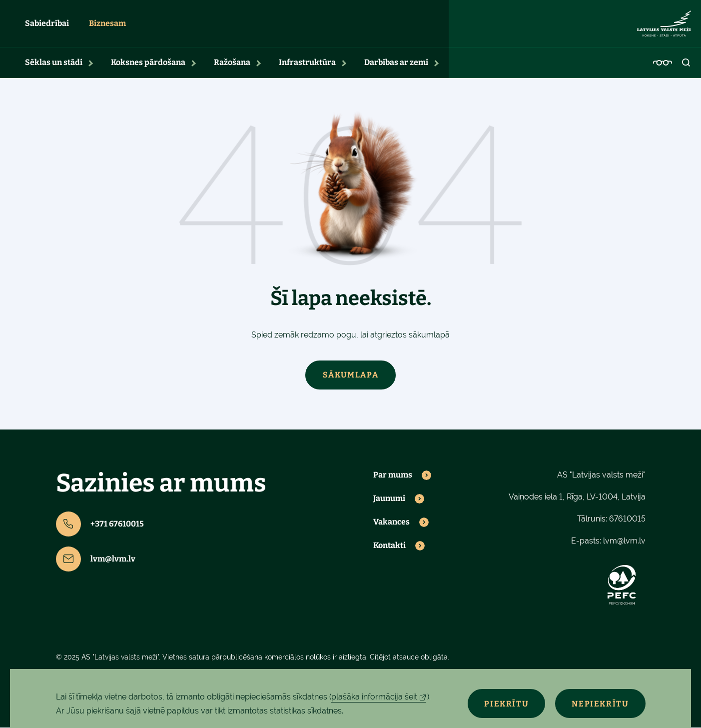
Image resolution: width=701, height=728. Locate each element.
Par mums (393, 475)
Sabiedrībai (47, 24)
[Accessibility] (663, 63)
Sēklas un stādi (54, 63)
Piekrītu (504, 704)
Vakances (391, 522)
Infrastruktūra (307, 63)
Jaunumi (389, 499)
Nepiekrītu (600, 704)
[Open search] (687, 63)
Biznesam (107, 24)
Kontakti (389, 546)
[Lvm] (664, 24)
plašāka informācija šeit (374, 697)
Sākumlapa (350, 375)
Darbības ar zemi (396, 63)
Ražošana (232, 63)
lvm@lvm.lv (96, 559)
